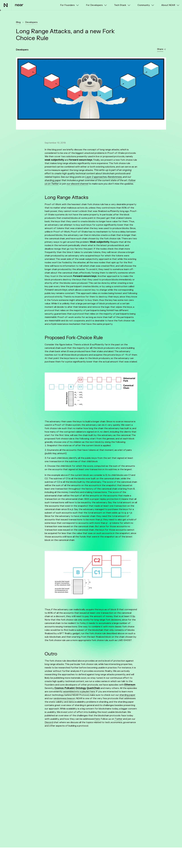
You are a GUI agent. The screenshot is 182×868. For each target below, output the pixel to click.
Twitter (118, 719)
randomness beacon (64, 698)
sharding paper (127, 695)
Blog (18, 22)
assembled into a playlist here (79, 692)
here (97, 719)
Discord (49, 722)
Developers (31, 22)
